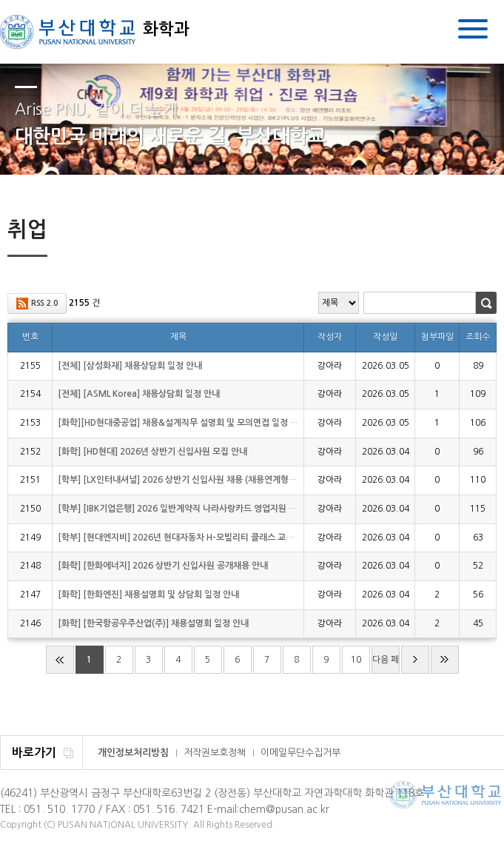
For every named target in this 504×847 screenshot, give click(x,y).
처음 (60, 660)
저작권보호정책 (215, 753)
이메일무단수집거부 (300, 753)
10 (356, 660)
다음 (415, 660)
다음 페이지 (386, 664)
